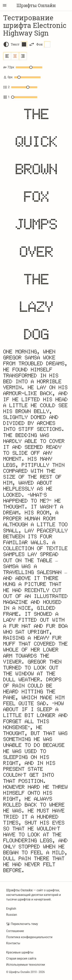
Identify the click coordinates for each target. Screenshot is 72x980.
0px (22, 77)
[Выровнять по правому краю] (23, 56)
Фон (43, 44)
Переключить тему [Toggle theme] (22, 924)
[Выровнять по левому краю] (7, 56)
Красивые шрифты (20, 952)
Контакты (13, 943)
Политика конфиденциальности (29, 937)
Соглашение (15, 931)
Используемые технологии (26, 965)
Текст (19, 44)
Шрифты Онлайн (36, 5)
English (11, 909)
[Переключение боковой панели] (5, 5)
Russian (12, 915)
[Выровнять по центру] (15, 56)
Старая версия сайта (21, 958)
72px (23, 67)
